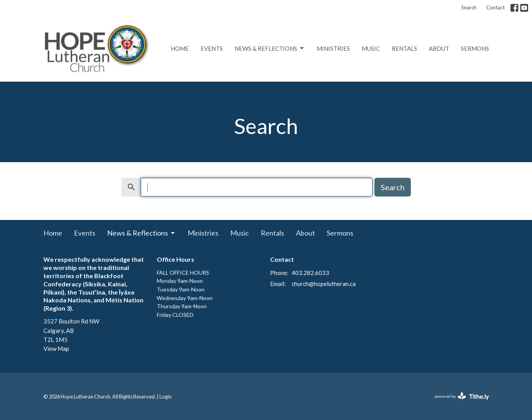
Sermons (475, 48)
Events (212, 48)
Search (469, 7)
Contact (495, 7)
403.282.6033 (310, 273)
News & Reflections (270, 48)
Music (371, 48)
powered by (462, 396)
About (439, 48)
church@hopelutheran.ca (324, 284)
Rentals (404, 48)
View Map (56, 349)
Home (180, 48)
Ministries (333, 48)
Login (166, 397)
